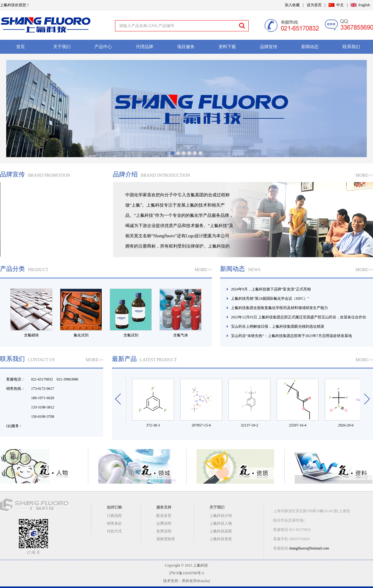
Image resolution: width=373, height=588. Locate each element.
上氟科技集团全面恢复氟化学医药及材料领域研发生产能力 (279, 308)
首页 (21, 47)
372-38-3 (155, 425)
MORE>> (364, 175)
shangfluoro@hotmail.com (309, 548)
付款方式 (114, 531)
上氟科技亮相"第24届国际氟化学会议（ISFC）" (270, 299)
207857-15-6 (203, 425)
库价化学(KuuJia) (196, 581)
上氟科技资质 (221, 539)
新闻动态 (310, 47)
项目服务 (186, 47)
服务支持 (164, 507)
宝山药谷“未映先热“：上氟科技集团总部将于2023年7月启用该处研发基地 (291, 336)
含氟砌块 (31, 335)
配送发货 (164, 516)
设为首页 (314, 5)
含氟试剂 (131, 335)
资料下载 (227, 47)
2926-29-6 (348, 425)
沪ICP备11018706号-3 (186, 573)
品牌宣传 (269, 47)
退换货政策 (166, 539)
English (364, 5)
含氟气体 (181, 335)
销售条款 (114, 523)
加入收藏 (292, 5)
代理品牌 (145, 47)
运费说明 (164, 523)
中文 (340, 5)
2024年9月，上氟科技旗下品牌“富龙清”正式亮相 (271, 289)
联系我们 (351, 47)
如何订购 (114, 507)
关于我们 (62, 47)
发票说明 (164, 531)
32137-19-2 (251, 425)
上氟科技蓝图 (221, 531)
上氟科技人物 (221, 523)
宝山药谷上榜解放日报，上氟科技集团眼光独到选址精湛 (278, 326)
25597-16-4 (300, 425)
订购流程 (114, 516)
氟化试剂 (81, 335)
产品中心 (103, 47)
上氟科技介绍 (221, 516)
